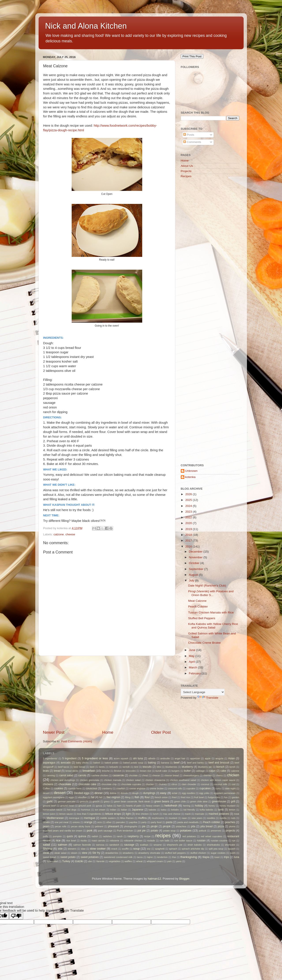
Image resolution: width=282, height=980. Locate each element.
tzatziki (79, 861)
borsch (220, 767)
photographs (131, 826)
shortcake (230, 845)
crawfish (121, 788)
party (144, 822)
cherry (219, 775)
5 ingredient (69, 758)
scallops (144, 845)
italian (124, 810)
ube (90, 861)
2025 (189, 500)
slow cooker (98, 849)
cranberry (107, 788)
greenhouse (219, 801)
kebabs (175, 810)
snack (114, 849)
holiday (199, 806)
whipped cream (155, 861)
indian (113, 810)
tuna (237, 857)
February (195, 673)
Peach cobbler (211, 822)
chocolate (65, 784)
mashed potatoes (219, 814)
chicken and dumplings (63, 780)
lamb (221, 810)
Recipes (186, 176)
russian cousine (219, 841)
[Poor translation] (16, 916)
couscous (91, 788)
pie (144, 826)
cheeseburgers (191, 775)
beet (92, 767)
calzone (59, 534)
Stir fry (96, 853)
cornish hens (75, 788)
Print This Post (192, 56)
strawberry (128, 853)
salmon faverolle (82, 845)
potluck (202, 831)
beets (102, 767)
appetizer (195, 758)
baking (152, 763)
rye (234, 841)
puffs (46, 836)
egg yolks (204, 793)
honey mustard (228, 806)
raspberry (133, 836)
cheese (70, 534)
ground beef (49, 806)
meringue (90, 818)
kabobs (152, 810)
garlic (50, 801)
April (192, 662)
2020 (189, 523)
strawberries (112, 853)
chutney (163, 784)
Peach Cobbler (198, 607)
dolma (113, 793)
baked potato (111, 763)
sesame (158, 845)
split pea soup (216, 849)
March (193, 667)
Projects (186, 171)
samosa (100, 845)
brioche (106, 771)
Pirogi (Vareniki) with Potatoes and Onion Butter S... (211, 593)
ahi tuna (138, 758)
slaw (83, 849)
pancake (120, 822)
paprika (133, 822)
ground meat (67, 806)
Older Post (161, 732)
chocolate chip (109, 784)
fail (93, 797)
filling (128, 797)
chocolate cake (87, 784)
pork (90, 830)
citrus (174, 784)
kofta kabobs (207, 810)
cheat (145, 775)
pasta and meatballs (188, 822)
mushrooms (158, 818)
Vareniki (100, 861)
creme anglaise (137, 788)
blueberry (187, 767)
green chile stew (199, 801)
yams (179, 861)
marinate (200, 814)
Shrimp (48, 849)
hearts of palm (134, 806)
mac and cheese (172, 814)
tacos (140, 857)
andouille (165, 758)
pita (193, 826)
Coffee (47, 788)
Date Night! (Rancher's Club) (207, 586)
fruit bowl (199, 797)
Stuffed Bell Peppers (202, 618)
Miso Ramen (127, 818)
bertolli (126, 767)
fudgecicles (214, 797)
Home (108, 732)
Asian (232, 758)
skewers (72, 849)
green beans (162, 801)
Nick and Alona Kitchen (86, 26)
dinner (99, 793)
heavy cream (153, 806)
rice (58, 840)
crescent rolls (175, 788)
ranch (120, 836)
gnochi (96, 801)
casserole (118, 775)
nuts (233, 818)
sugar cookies (218, 853)
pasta (169, 822)
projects (230, 831)
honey (212, 806)
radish (95, 836)
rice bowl (71, 841)
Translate (208, 698)
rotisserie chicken (133, 841)
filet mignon (113, 797)
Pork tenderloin (125, 831)
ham (119, 806)
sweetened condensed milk (118, 857)
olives (46, 822)
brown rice (146, 771)
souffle (125, 849)
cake (223, 771)
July (192, 580)
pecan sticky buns (81, 826)
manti (188, 814)
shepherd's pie (175, 845)
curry (218, 788)
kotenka (190, 477)
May (192, 656)
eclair (175, 793)
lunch (156, 814)
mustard (173, 818)
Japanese (138, 810)
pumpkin (57, 836)
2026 (189, 494)
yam (169, 861)
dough (135, 793)
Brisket (118, 771)
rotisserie (114, 841)
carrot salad (66, 775)
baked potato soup (133, 763)
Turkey (66, 861)
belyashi (114, 767)
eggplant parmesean (225, 793)
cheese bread (172, 775)
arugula (219, 758)
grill (233, 801)
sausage (129, 845)
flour (147, 797)
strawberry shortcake (149, 853)
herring (187, 806)
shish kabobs (195, 845)
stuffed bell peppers (175, 853)
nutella (223, 818)
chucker (150, 784)
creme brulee (157, 788)
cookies (59, 788)
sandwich (114, 845)
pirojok (167, 826)
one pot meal (61, 822)
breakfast (89, 771)
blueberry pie (205, 767)
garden (235, 797)
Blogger (184, 879)
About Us (187, 166)
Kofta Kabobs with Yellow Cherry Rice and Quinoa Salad (213, 626)
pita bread (206, 826)
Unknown (191, 471)
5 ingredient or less (95, 758)
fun (226, 797)
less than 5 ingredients (89, 814)
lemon (232, 810)
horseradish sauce (53, 810)
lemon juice (49, 814)
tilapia (206, 857)
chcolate (133, 775)
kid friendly (189, 810)
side (60, 849)
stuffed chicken (198, 853)
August (194, 575)
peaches (230, 822)
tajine (150, 857)
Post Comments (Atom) (77, 741)
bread (57, 771)
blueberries (171, 767)
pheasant (113, 826)
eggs (71, 797)
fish (137, 797)
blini (159, 767)
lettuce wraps (113, 814)
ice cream (100, 810)
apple (208, 758)
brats (46, 771)
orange (88, 822)
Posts (189, 135)
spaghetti (160, 849)
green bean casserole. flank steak (132, 801)
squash (232, 849)
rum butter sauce (183, 841)
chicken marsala (113, 780)
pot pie (142, 831)
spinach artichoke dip (193, 849)
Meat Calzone (197, 601)
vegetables (114, 861)
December (196, 552)
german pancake (67, 801)
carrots (82, 775)
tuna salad (52, 861)
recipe (147, 836)
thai (174, 857)
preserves (216, 831)
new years (197, 818)
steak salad (60, 853)
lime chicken (142, 814)
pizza (221, 826)
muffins (143, 818)
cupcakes (205, 788)
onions (76, 822)
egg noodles (188, 793)
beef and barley (195, 763)
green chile (180, 801)
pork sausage (105, 831)
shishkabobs (213, 845)
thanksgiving (189, 857)
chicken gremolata (90, 780)
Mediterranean (55, 818)
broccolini (131, 771)
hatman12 (154, 879)
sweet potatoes (90, 857)
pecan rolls (61, 826)
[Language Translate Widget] (203, 692)
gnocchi (84, 801)
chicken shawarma (155, 780)
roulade (151, 841)
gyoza (99, 806)
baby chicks (82, 763)
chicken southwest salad (183, 780)
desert (46, 793)
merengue (74, 818)
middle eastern (108, 818)
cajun (212, 771)
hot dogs (72, 810)
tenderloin (162, 857)
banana (165, 763)
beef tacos (64, 767)
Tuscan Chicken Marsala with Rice (211, 612)
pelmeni (99, 826)
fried (174, 797)
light (128, 814)
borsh (233, 767)
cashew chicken (100, 775)
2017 (189, 541)
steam (74, 853)
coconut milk (220, 784)
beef (177, 763)
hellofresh (171, 806)
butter (187, 771)
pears (46, 826)
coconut (205, 784)
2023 (189, 512)
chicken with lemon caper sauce (218, 780)
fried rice (185, 797)
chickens (48, 784)
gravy (107, 801)
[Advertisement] (107, 693)
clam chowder (189, 784)
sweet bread (49, 857)
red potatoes (189, 836)
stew (85, 853)
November (196, 557)
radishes (107, 836)
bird (136, 767)
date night (230, 788)
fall (101, 797)
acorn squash (121, 758)
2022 (189, 517)
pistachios (181, 826)
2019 (189, 529)
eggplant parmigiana (54, 797)
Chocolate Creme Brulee (204, 643)
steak (46, 853)
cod (233, 784)
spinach (173, 849)
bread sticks (72, 771)
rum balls (165, 841)
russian (201, 841)
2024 (189, 506)
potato (154, 831)
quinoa (82, 836)
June (193, 650)
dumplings (149, 793)
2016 (189, 546)
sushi (233, 853)
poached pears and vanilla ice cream (63, 831)
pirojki (154, 826)
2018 (189, 535)
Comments (192, 142)
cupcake (191, 788)
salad (47, 845)
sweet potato (68, 857)
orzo (100, 822)
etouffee (82, 797)
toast (217, 857)
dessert (60, 793)
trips (227, 857)
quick (70, 836)
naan (184, 818)
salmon (63, 845)
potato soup (169, 831)
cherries (207, 775)
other (109, 822)
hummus (86, 810)
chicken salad (133, 780)
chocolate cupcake (131, 784)
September (197, 569)
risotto (84, 841)
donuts (124, 793)
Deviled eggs (82, 793)
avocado (66, 763)
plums (232, 826)
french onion (161, 797)
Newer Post (54, 732)
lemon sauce (66, 814)
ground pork (85, 806)
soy (149, 849)
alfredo (152, 758)
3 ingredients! (50, 758)
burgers (176, 771)
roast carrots (98, 841)
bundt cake (161, 771)
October (195, 563)
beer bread (79, 767)
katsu (164, 810)
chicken (233, 775)
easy (163, 793)
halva (110, 806)
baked (96, 763)
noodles (211, 818)
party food (156, 822)
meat (237, 814)
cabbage (200, 771)
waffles (128, 861)
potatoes (186, 830)
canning (51, 775)
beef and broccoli (219, 763)
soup (136, 849)
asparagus (49, 763)
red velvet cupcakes (211, 836)
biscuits (147, 767)
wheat (139, 861)
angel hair (180, 758)
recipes (163, 836)
